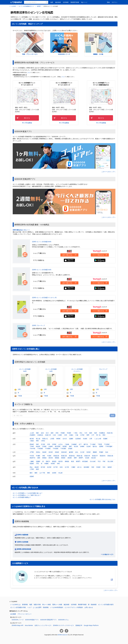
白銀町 (51, 446)
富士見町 (110, 461)
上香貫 (52, 439)
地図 (52, 2)
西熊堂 (44, 458)
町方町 (43, 467)
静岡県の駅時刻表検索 (24, 549)
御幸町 (110, 467)
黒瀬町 (105, 439)
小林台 (43, 441)
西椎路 (57, 458)
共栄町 (85, 439)
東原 (72, 461)
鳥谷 (107, 452)
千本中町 (32, 448)
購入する (27, 118)
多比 (77, 452)
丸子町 (67, 467)
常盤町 (101, 452)
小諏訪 (32, 441)
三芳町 (32, 469)
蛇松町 (38, 446)
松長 (61, 467)
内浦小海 (110, 433)
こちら (29, 72)
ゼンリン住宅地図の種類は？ (22, 497)
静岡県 (39, 6)
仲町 (44, 456)
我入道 (38, 439)
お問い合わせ (89, 607)
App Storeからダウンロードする (69, 260)
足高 (42, 433)
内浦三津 (48, 435)
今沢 (86, 433)
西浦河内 (103, 456)
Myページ (84, 2)
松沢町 (49, 467)
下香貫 (18, 396)
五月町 (43, 444)
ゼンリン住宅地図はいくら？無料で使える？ (27, 495)
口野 (91, 439)
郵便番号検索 (75, 2)
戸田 (37, 463)
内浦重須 (102, 433)
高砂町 (44, 452)
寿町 (37, 441)
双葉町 (32, 463)
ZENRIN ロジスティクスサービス (63, 625)
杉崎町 (82, 446)
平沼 (99, 461)
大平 (93, 435)
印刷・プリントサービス (30, 44)
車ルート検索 (46, 604)
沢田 (49, 444)
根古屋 (93, 458)
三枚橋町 (74, 444)
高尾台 (38, 452)
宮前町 (98, 467)
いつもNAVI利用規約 (57, 607)
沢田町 (54, 444)
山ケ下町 (42, 473)
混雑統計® (79, 625)
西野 (75, 458)
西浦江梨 (64, 456)
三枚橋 (67, 444)
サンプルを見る (27, 123)
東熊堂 (54, 461)
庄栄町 (44, 446)
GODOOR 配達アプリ (32, 620)
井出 (81, 433)
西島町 (63, 458)
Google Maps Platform (91, 625)
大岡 (17, 389)
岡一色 (98, 435)
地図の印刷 (37, 604)
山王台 (60, 444)
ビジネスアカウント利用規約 (74, 607)
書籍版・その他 (98, 44)
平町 (104, 461)
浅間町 (101, 446)
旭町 (37, 433)
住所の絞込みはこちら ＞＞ (21, 230)
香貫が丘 (45, 439)
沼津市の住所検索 (23, 542)
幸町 (37, 444)
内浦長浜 (40, 435)
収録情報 (46, 607)
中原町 (49, 456)
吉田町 (54, 473)
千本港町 (63, 448)
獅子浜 (86, 444)
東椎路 (67, 461)
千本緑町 (56, 448)
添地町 (70, 448)
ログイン (115, 2)
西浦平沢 (32, 458)
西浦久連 (79, 456)
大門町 (32, 452)
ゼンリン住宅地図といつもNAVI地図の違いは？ (28, 493)
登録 (108, 2)
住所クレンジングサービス (43, 625)
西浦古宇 (95, 456)
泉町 (52, 433)
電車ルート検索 (57, 604)
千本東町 (48, 448)
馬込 (31, 467)
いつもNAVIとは (15, 604)
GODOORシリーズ (64, 44)
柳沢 (31, 473)
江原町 (60, 435)
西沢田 (51, 458)
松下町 (56, 467)
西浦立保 (110, 456)
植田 (91, 433)
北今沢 (65, 439)
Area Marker (29, 625)
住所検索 (66, 2)
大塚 (77, 435)
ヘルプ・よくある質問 (34, 607)
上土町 (32, 433)
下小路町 (93, 444)
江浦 (54, 435)
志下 (80, 444)
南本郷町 (86, 467)
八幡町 (32, 461)
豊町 (49, 473)
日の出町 (93, 461)
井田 (57, 433)
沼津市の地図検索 (23, 535)
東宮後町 (85, 461)
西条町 (32, 444)
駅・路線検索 (92, 604)
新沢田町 (58, 446)
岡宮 (104, 435)
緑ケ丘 (79, 467)
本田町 (53, 463)
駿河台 (95, 446)
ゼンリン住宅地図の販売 (106, 604)
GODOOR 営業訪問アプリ (48, 620)
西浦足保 (56, 456)
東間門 (78, 461)
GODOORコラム (63, 620)
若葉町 (32, 476)
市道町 (69, 433)
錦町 (39, 458)
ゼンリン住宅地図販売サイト (26, 6)
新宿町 (65, 446)
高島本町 (64, 452)
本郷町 (46, 463)
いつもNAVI (13, 6)
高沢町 (51, 452)
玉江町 (82, 452)
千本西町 (40, 448)
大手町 (82, 435)
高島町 (57, 452)
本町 (58, 463)
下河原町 (107, 444)
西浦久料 (87, 456)
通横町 (95, 452)
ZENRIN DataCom (63, 635)
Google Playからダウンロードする (100, 260)
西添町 (70, 458)
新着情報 (25, 604)
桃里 (37, 469)
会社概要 (13, 614)
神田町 (58, 439)
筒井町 (89, 452)
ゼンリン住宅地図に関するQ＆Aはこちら (102, 499)
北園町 (71, 439)
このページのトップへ (108, 172)
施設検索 (58, 2)
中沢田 (32, 456)
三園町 (73, 467)
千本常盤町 (109, 446)
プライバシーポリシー (24, 614)
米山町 (60, 473)
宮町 (93, 467)
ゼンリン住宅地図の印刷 (18, 607)
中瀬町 (38, 456)
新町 (70, 446)
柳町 (36, 473)
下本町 (32, 446)
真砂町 (37, 467)
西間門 (81, 458)
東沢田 (60, 461)
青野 (88, 435)
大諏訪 (71, 435)
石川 (47, 433)
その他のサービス (108, 554)
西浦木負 (72, 456)
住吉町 (89, 446)
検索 (112, 415)
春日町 (32, 439)
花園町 (38, 461)
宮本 (104, 467)
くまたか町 (98, 439)
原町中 (48, 461)
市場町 (63, 433)
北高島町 (78, 439)
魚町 (96, 433)
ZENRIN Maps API (17, 625)
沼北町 (87, 458)
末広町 (76, 446)
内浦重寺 (32, 435)
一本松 (75, 433)
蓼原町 (71, 452)
